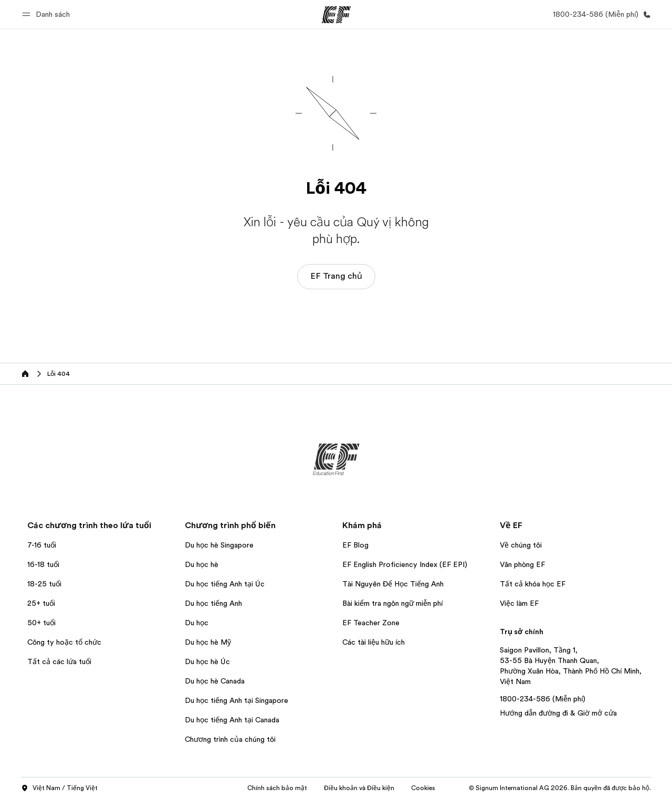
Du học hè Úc (207, 661)
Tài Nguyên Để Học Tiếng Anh (393, 584)
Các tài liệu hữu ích (374, 642)
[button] (48, 14)
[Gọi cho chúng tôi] (600, 14)
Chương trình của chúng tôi (230, 739)
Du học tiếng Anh (213, 603)
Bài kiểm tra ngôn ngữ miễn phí (392, 603)
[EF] (336, 15)
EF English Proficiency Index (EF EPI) (405, 564)
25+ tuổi (41, 603)
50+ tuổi (41, 623)
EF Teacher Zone (371, 623)
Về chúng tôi (521, 545)
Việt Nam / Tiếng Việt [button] (59, 789)
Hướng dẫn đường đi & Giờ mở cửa (558, 713)
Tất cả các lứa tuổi (59, 661)
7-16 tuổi (42, 545)
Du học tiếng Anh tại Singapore (237, 700)
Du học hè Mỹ (208, 642)
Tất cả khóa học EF (533, 584)
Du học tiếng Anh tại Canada (232, 720)
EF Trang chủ (336, 276)
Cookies (423, 788)
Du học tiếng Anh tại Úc (225, 584)
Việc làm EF (519, 603)
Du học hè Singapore (219, 545)
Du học (197, 623)
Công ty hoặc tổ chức (65, 642)
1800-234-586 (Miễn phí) (543, 699)
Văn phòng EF (522, 564)
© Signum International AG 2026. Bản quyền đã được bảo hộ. (560, 788)
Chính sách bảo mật (277, 788)
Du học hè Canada (215, 681)
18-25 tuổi (44, 584)
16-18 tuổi (43, 564)
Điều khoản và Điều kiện (359, 788)
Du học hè (202, 564)
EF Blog (355, 545)
